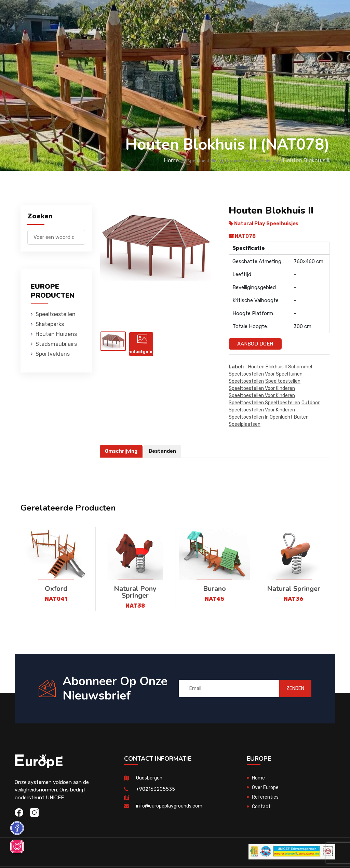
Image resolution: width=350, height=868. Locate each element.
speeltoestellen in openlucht (261, 417)
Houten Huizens (180, 15)
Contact (262, 807)
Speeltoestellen (92, 15)
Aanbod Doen (255, 344)
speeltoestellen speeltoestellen (264, 403)
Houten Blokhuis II (267, 367)
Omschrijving (122, 451)
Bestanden (165, 451)
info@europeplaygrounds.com (171, 806)
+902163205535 (156, 789)
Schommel (300, 367)
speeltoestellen (246, 382)
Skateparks (137, 15)
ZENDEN (288, 689)
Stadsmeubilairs (230, 15)
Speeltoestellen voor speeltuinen (266, 374)
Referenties (266, 797)
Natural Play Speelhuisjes (242, 161)
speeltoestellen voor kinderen (262, 389)
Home (138, 161)
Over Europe (266, 788)
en (309, 37)
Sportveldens (233, 46)
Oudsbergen (150, 778)
